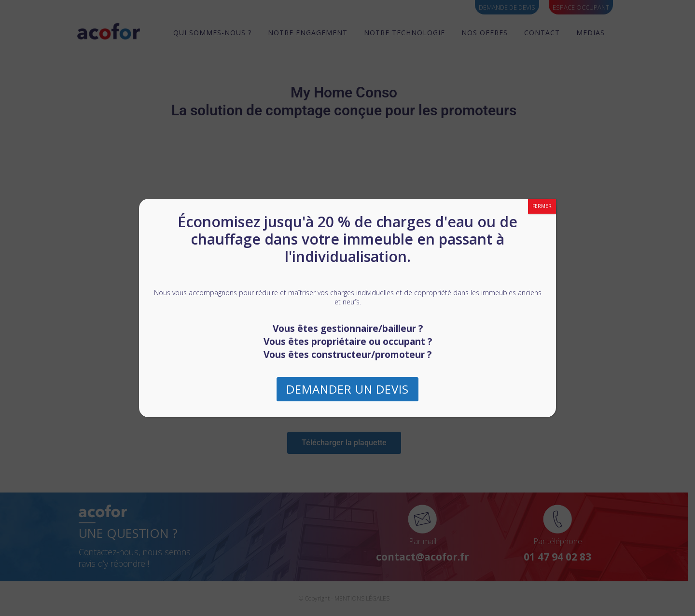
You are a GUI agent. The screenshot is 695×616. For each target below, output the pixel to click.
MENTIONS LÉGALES (365, 598)
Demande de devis (507, 7)
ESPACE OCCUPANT (581, 7)
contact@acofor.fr (426, 557)
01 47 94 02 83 (561, 557)
